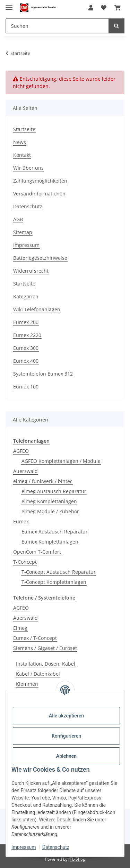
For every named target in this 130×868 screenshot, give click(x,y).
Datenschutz (56, 847)
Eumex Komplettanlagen (50, 542)
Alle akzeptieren (66, 716)
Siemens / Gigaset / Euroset (45, 648)
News (20, 142)
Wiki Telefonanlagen (37, 309)
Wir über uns (28, 168)
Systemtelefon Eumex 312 (43, 374)
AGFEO (21, 451)
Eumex (21, 521)
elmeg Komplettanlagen (49, 501)
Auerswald (25, 471)
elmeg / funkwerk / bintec (43, 481)
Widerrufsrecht (31, 271)
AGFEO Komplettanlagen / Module (61, 461)
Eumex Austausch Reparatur (55, 532)
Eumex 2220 (27, 335)
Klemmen (27, 684)
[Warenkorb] (118, 8)
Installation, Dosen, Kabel (46, 664)
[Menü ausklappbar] (9, 4)
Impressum (24, 847)
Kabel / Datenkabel (38, 674)
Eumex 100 (26, 387)
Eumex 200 (26, 322)
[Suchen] (57, 26)
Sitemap (23, 232)
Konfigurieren (66, 736)
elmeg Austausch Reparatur (54, 491)
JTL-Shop (77, 859)
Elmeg (20, 628)
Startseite (24, 129)
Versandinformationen (39, 194)
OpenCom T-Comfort (37, 552)
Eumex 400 (26, 361)
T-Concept (25, 562)
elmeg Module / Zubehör (50, 511)
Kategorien (26, 296)
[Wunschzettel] (104, 8)
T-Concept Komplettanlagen (54, 582)
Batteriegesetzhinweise (40, 258)
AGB (18, 219)
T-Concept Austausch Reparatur (59, 572)
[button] (91, 8)
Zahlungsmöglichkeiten (40, 181)
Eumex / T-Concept (35, 638)
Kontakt (22, 155)
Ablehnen (66, 756)
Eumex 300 (26, 348)
